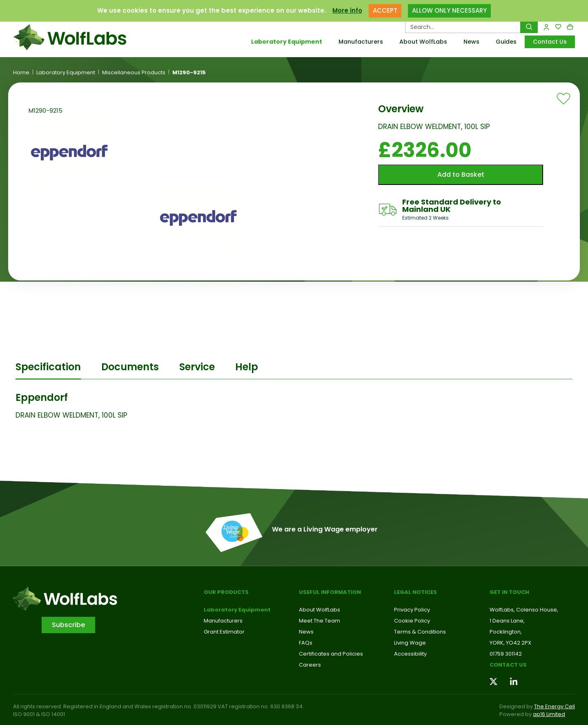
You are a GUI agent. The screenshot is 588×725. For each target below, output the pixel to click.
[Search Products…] (463, 27)
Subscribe (68, 625)
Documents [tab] (130, 367)
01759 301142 (506, 654)
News (471, 42)
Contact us (508, 665)
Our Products (226, 592)
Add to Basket (461, 175)
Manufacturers (361, 42)
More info (347, 10)
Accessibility (410, 654)
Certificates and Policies (331, 654)
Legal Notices (415, 592)
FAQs (306, 643)
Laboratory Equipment (287, 42)
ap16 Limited (549, 714)
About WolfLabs (423, 42)
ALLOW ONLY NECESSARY (449, 10)
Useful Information (330, 592)
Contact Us (550, 42)
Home (21, 73)
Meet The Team (320, 621)
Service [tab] (197, 367)
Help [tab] (247, 367)
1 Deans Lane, (507, 621)
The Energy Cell (555, 706)
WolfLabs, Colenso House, (524, 610)
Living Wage (410, 643)
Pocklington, (506, 632)
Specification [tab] (48, 367)
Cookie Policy (412, 621)
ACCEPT (385, 10)
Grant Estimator (224, 632)
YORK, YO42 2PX (510, 643)
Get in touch (509, 592)
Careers (310, 665)
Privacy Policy (412, 610)
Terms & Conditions (420, 632)
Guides (506, 42)
